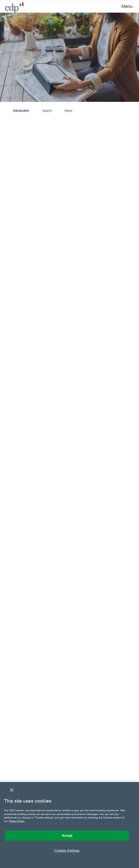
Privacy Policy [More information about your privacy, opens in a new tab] (17, 821)
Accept (67, 836)
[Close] (12, 790)
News (68, 111)
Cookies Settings (67, 850)
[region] (69, 825)
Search (47, 111)
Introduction (21, 111)
